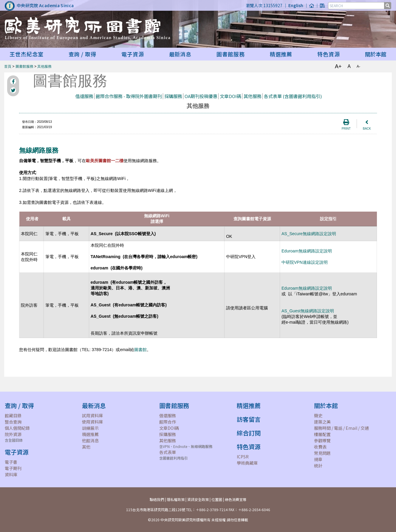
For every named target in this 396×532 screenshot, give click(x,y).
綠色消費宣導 (236, 499)
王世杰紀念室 (26, 54)
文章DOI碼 (231, 96)
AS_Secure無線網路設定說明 (309, 234)
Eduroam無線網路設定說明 (307, 251)
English (296, 5)
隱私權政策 (176, 499)
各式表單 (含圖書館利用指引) (293, 96)
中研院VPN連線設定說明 (305, 262)
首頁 (8, 66)
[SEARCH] (357, 6)
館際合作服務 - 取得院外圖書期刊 (129, 96)
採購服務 (173, 96)
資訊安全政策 (198, 499)
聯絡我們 (157, 499)
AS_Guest (308, 311)
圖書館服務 (24, 66)
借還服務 (84, 96)
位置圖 (217, 499)
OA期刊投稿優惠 (201, 96)
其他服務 (44, 66)
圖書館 (140, 350)
